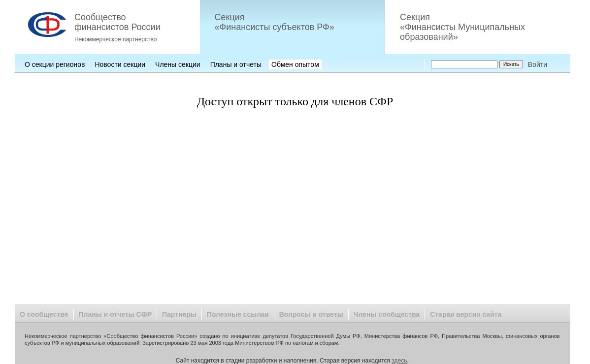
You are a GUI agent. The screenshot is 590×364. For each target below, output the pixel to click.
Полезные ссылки (238, 314)
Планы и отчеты (236, 64)
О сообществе (44, 314)
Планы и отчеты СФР (115, 314)
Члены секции (178, 64)
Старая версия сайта (466, 314)
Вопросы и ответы (311, 314)
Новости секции (120, 64)
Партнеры (179, 314)
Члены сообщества (387, 314)
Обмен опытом (295, 64)
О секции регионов (55, 64)
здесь (399, 361)
